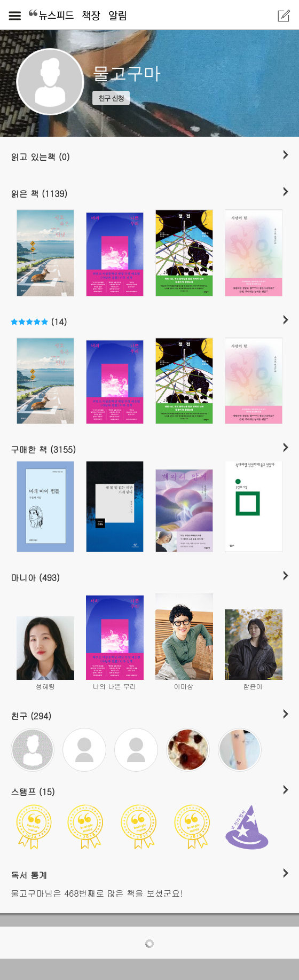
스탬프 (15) (33, 791)
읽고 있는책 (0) (40, 156)
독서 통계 (29, 875)
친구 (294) (31, 716)
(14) (39, 322)
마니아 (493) (35, 577)
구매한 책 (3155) (43, 449)
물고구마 (127, 73)
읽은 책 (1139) (39, 193)
